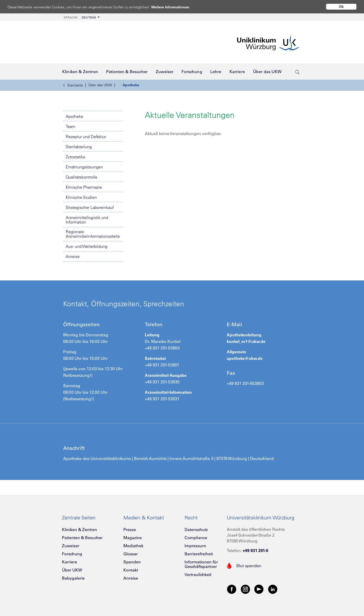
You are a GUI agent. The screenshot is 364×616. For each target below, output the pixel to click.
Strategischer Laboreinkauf (90, 207)
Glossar (131, 554)
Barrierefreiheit (199, 554)
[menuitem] (81, 17)
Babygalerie (73, 578)
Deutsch (80, 17)
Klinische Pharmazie (84, 187)
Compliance (196, 538)
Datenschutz (196, 530)
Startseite (73, 85)
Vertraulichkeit (198, 575)
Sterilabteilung (79, 147)
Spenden (132, 562)
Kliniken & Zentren (79, 530)
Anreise (73, 256)
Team (71, 126)
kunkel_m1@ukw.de (246, 341)
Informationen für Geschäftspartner (201, 564)
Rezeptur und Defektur (86, 137)
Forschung (72, 554)
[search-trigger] (297, 72)
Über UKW (72, 570)
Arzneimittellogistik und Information (87, 220)
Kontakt (131, 570)
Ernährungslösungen (84, 167)
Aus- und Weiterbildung (87, 246)
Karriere (70, 562)
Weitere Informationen (175, 7)
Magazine (133, 538)
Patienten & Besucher (82, 538)
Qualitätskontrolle (82, 177)
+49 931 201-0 (255, 551)
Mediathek (133, 546)
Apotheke (131, 85)
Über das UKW (100, 85)
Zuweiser (71, 546)
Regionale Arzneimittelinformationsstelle (93, 234)
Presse (130, 530)
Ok (341, 7)
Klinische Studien (81, 197)
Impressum (195, 546)
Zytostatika (75, 157)
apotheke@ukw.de (245, 358)
